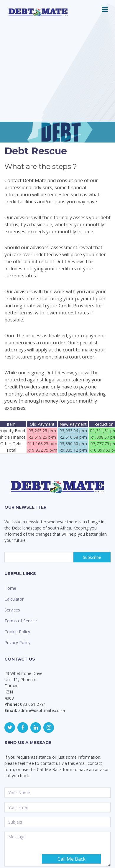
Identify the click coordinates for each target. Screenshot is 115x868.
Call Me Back (72, 859)
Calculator (14, 599)
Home (10, 588)
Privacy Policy (17, 642)
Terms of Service (21, 621)
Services (12, 610)
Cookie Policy (17, 632)
